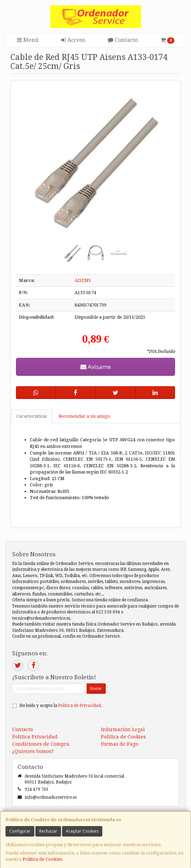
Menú (28, 40)
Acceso (73, 40)
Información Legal (123, 729)
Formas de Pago (120, 744)
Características (32, 416)
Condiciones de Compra (41, 744)
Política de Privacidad (80, 706)
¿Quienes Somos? (33, 751)
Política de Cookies (42, 859)
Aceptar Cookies (82, 831)
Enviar (96, 688)
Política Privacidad (35, 737)
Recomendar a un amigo (84, 416)
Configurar (20, 831)
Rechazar (48, 831)
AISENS (83, 280)
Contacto (123, 40)
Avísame (96, 367)
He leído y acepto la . (61, 706)
